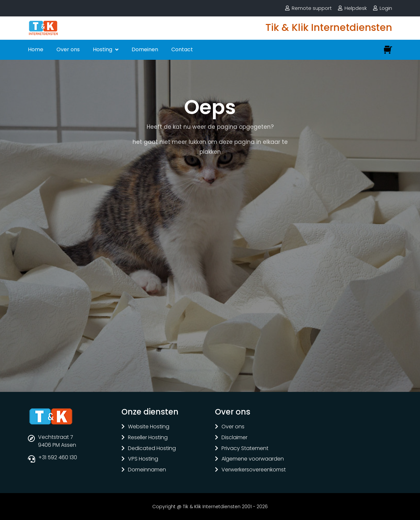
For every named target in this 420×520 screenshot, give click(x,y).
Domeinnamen (147, 470)
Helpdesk (356, 8)
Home (36, 49)
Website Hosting (149, 427)
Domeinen (145, 49)
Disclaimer (234, 438)
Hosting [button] (103, 49)
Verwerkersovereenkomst (254, 470)
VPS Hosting (143, 459)
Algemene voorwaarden (253, 459)
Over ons (68, 49)
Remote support (312, 8)
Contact (182, 49)
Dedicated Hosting (152, 449)
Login (386, 8)
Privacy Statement (245, 449)
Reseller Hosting (148, 438)
